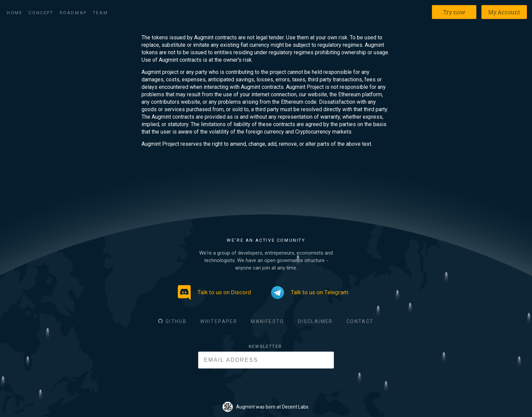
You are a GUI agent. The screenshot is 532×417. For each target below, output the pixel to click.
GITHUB (176, 321)
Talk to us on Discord (214, 292)
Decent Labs (295, 407)
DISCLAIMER (315, 321)
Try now (454, 12)
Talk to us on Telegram (310, 293)
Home (15, 13)
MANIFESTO (268, 321)
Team (100, 13)
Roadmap (73, 13)
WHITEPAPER (219, 321)
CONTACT (360, 321)
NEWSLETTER (265, 346)
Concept (41, 13)
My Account (504, 12)
